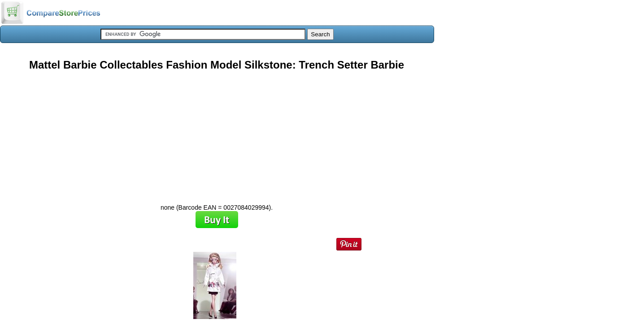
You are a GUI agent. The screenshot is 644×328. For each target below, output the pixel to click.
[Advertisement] (217, 134)
